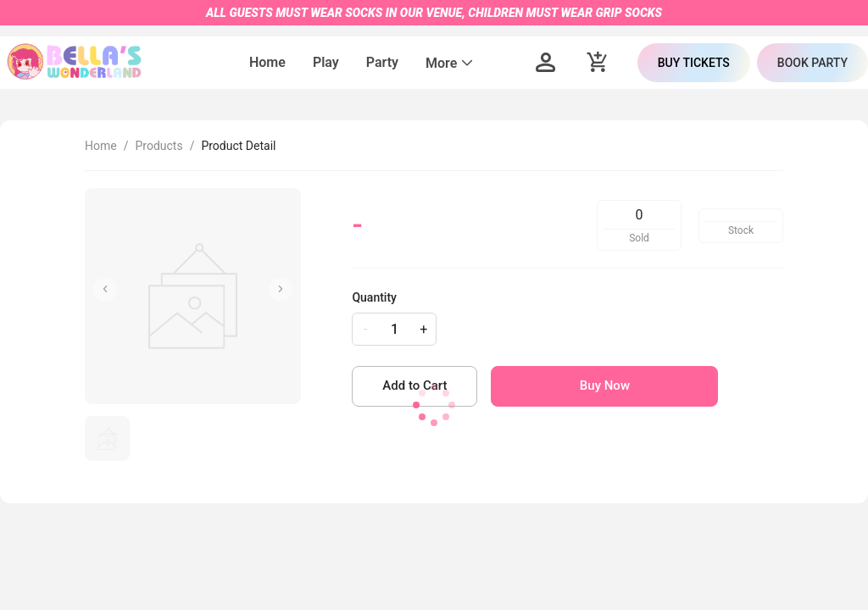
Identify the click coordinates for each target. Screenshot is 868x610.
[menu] (362, 63)
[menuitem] (267, 63)
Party (382, 62)
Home (267, 62)
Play (326, 62)
